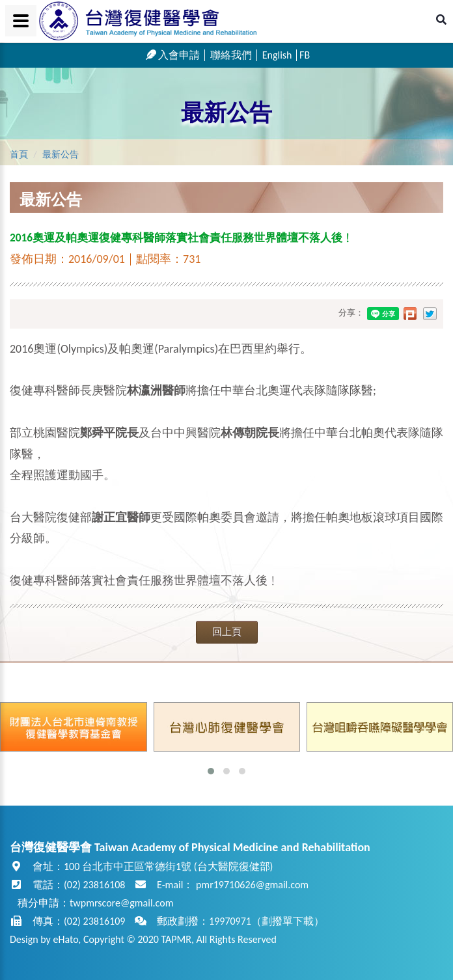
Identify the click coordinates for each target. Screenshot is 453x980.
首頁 (19, 155)
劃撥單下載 (288, 921)
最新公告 (226, 113)
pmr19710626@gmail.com (252, 885)
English (277, 55)
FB (305, 55)
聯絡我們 (231, 55)
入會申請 (173, 55)
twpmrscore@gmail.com (121, 903)
